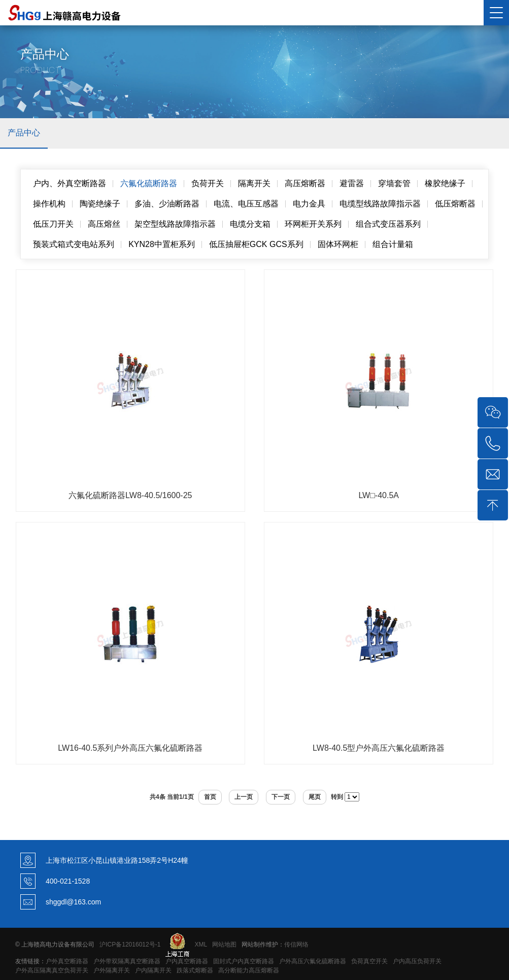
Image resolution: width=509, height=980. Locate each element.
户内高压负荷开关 (417, 961)
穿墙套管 (394, 183)
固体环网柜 (338, 244)
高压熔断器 (305, 183)
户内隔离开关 (153, 970)
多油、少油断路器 (167, 204)
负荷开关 (208, 183)
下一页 (281, 797)
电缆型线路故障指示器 (380, 204)
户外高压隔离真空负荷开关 (52, 970)
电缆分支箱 (250, 224)
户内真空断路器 (187, 961)
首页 (210, 797)
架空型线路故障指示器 (175, 224)
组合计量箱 (393, 244)
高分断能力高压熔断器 (249, 970)
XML (200, 944)
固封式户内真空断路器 (244, 961)
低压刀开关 (53, 224)
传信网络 (296, 944)
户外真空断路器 (67, 961)
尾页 (315, 797)
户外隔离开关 (112, 970)
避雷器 (352, 183)
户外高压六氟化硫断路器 (313, 961)
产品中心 (24, 133)
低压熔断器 (455, 204)
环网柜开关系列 (313, 224)
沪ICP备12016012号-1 (130, 944)
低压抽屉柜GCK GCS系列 (256, 244)
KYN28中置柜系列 (162, 244)
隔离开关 (254, 183)
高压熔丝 (104, 224)
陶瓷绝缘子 (100, 204)
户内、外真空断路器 (70, 183)
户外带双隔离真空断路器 (127, 961)
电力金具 (309, 204)
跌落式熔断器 (195, 970)
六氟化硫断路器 (149, 183)
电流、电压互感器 (246, 204)
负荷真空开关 (369, 961)
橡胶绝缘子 (445, 183)
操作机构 (49, 204)
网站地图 (224, 944)
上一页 (244, 797)
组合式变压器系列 (388, 224)
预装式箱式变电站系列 (74, 244)
